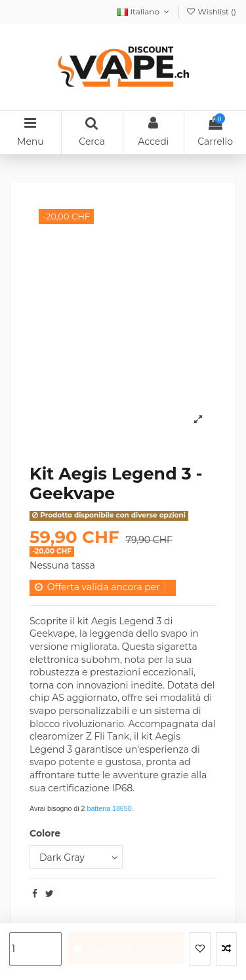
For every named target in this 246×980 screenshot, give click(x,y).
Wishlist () (211, 11)
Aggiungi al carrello (126, 948)
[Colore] (76, 857)
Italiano (144, 11)
